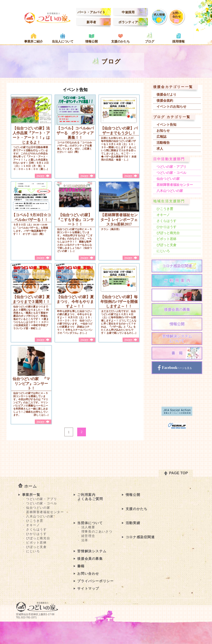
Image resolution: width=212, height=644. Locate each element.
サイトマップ (88, 589)
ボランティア (128, 22)
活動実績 (133, 523)
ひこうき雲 (165, 209)
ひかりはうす (166, 227)
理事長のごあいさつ (97, 532)
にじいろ (163, 251)
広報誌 (161, 137)
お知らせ (163, 131)
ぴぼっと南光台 (168, 233)
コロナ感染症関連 (177, 266)
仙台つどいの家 (168, 179)
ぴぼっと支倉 (166, 245)
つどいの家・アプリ (171, 167)
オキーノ (163, 215)
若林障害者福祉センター (175, 185)
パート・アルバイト (91, 12)
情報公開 (92, 41)
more (40, 176)
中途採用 (128, 12)
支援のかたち (120, 41)
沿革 (85, 540)
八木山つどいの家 (170, 191)
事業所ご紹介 (34, 41)
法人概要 (88, 527)
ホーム (31, 486)
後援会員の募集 (177, 310)
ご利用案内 (178, 281)
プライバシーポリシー (95, 581)
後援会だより (166, 95)
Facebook (170, 368)
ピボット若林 (166, 239)
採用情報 (178, 41)
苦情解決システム (92, 551)
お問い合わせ (177, 15)
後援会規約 (165, 101)
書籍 (179, 353)
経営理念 (88, 536)
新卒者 (91, 22)
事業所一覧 (31, 495)
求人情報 (159, 15)
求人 (160, 149)
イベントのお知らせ (171, 107)
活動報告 (163, 143)
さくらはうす (166, 221)
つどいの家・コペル (171, 173)
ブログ (150, 41)
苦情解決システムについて (177, 339)
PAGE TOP (178, 473)
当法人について (63, 41)
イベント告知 (166, 125)
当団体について (90, 523)
